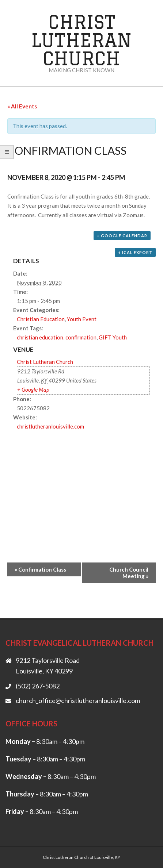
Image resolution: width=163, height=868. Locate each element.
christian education (40, 337)
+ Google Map (33, 389)
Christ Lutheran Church (81, 40)
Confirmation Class (40, 569)
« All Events (22, 106)
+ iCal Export (135, 252)
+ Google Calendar (122, 236)
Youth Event (82, 319)
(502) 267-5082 (38, 686)
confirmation (81, 337)
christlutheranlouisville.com (50, 426)
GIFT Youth (113, 337)
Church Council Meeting (129, 573)
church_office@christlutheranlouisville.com (78, 700)
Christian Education (41, 319)
